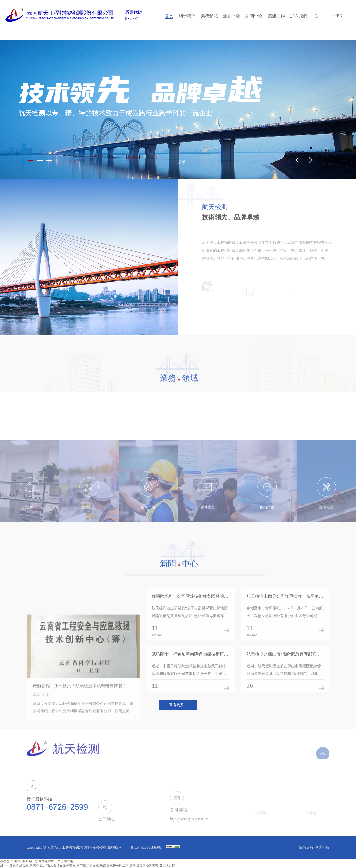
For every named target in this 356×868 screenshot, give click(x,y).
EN (340, 16)
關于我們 (187, 16)
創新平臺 (232, 16)
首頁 (169, 16)
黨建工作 (276, 16)
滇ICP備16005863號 (146, 847)
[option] (178, 110)
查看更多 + (178, 705)
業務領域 (209, 16)
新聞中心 (254, 16)
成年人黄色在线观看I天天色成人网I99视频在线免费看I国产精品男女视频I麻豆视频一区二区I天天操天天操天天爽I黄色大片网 (88, 866)
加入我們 (299, 16)
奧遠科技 (322, 847)
